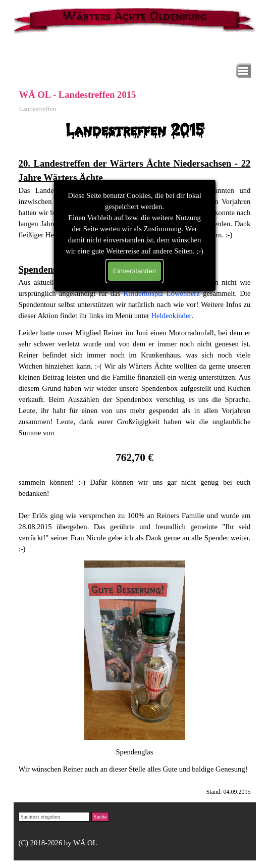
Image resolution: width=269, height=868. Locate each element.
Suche (100, 817)
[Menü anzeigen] (243, 71)
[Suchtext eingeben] (55, 817)
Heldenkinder (172, 316)
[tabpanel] (135, 219)
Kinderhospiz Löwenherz (162, 293)
